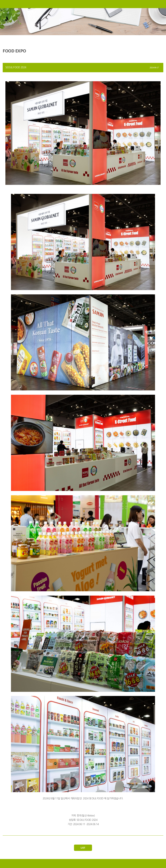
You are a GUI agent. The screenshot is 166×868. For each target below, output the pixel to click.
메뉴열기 (4, 4)
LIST (83, 848)
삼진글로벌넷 (83, 4)
